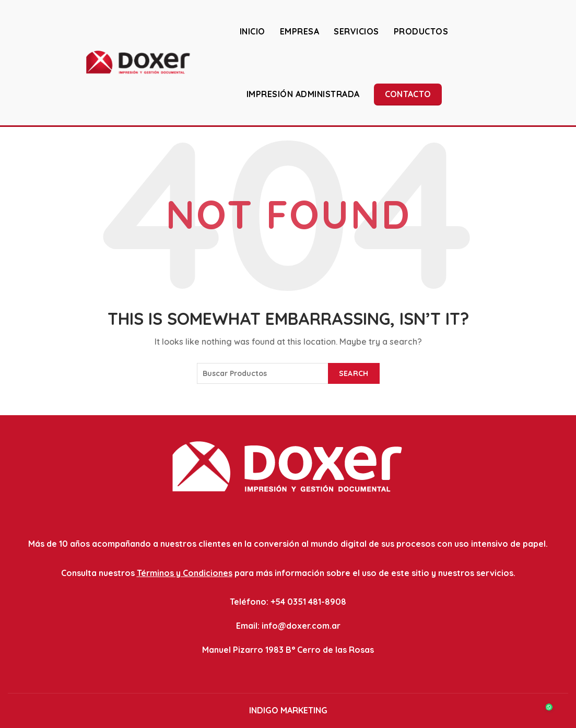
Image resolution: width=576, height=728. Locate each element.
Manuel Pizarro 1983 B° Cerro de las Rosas (288, 650)
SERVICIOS (356, 31)
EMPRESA (300, 31)
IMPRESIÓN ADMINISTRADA (303, 94)
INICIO (252, 31)
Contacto (408, 94)
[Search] (560, 62)
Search (354, 373)
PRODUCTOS (421, 31)
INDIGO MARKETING (288, 710)
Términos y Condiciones (185, 573)
